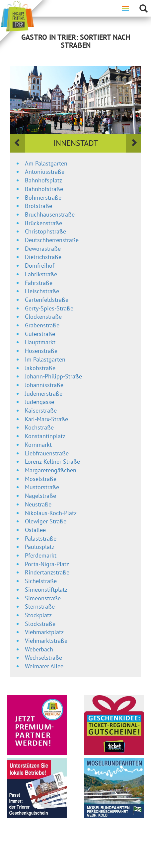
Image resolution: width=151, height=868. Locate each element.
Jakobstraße (40, 368)
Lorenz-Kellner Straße (52, 462)
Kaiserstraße (41, 410)
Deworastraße (43, 249)
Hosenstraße (41, 351)
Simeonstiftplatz (46, 590)
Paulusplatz (40, 547)
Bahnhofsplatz (43, 180)
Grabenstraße (42, 325)
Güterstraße (40, 334)
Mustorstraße (42, 487)
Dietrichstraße (43, 257)
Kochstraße (39, 427)
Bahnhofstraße (44, 189)
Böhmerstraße (43, 198)
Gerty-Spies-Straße (49, 308)
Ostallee (35, 530)
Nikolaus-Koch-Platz (51, 513)
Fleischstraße (42, 291)
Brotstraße (38, 206)
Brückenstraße (43, 223)
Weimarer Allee (44, 666)
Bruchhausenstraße (50, 214)
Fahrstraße (39, 283)
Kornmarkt (38, 445)
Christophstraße (45, 231)
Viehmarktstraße (46, 641)
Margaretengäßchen (51, 470)
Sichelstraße (41, 581)
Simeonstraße (43, 598)
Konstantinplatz (45, 436)
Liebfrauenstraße (47, 453)
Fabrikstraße (41, 274)
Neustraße (38, 504)
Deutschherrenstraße (52, 240)
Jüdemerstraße (44, 394)
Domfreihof (40, 266)
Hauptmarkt (40, 342)
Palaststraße (41, 538)
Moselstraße (41, 479)
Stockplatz (38, 615)
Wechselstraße (43, 658)
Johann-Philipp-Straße (53, 376)
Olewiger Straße (46, 521)
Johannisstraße (44, 385)
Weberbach (39, 649)
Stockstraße (40, 624)
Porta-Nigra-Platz (47, 564)
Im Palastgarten (45, 359)
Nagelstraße (40, 496)
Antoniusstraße (45, 172)
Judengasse (39, 402)
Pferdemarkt (41, 555)
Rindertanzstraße (47, 572)
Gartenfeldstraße (47, 300)
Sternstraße (40, 606)
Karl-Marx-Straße (46, 419)
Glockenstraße (43, 317)
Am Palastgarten (46, 163)
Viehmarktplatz (44, 632)
